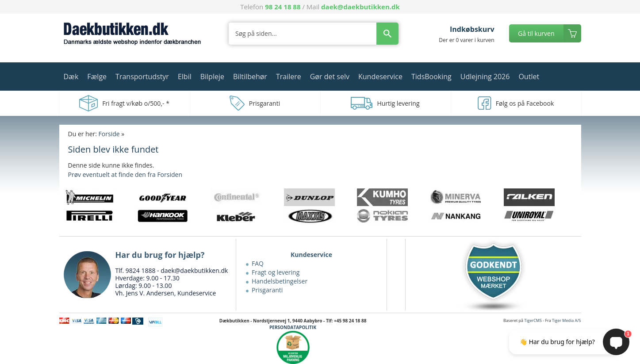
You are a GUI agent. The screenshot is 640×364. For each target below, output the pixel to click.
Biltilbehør (250, 77)
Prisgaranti (267, 290)
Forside (109, 134)
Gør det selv (330, 77)
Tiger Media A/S (566, 320)
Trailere (289, 77)
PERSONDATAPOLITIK (293, 327)
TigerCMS (533, 320)
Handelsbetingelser (280, 281)
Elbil (185, 77)
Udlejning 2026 (485, 77)
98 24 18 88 (283, 7)
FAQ (258, 263)
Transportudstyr (142, 77)
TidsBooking (431, 77)
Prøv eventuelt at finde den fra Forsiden (125, 174)
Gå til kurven (536, 33)
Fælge (97, 77)
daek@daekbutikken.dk (360, 7)
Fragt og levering (276, 272)
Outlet (529, 77)
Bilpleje (212, 77)
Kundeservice (380, 77)
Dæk (71, 77)
